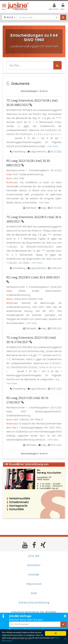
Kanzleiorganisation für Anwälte (34, 612)
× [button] (65, 616)
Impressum (34, 584)
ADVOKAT (34, 565)
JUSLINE (34, 556)
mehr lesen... (53, 146)
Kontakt (34, 574)
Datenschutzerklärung (34, 602)
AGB (34, 593)
